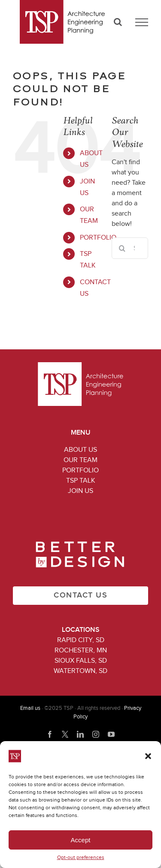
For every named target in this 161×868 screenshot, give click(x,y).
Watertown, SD (80, 671)
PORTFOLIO (98, 237)
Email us (30, 708)
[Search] (122, 248)
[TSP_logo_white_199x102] (80, 366)
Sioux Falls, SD (81, 661)
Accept (81, 840)
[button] (148, 756)
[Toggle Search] (118, 22)
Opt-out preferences (81, 858)
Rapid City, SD (81, 640)
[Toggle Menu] (142, 22)
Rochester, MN (81, 650)
